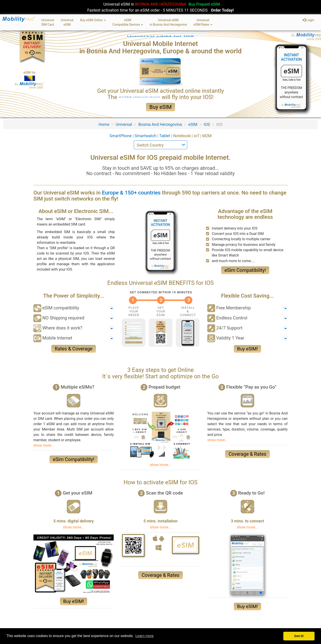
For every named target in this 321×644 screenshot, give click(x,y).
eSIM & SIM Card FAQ (133, 626)
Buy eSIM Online (93, 20)
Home (104, 124)
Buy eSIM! (248, 349)
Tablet (165, 136)
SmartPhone (121, 136)
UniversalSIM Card (48, 22)
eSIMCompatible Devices (128, 22)
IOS (207, 124)
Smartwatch (146, 136)
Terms (74, 626)
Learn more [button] (144, 636)
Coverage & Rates (247, 454)
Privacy (58, 626)
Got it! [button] (299, 636)
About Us (41, 626)
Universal (124, 124)
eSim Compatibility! (245, 270)
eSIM (193, 124)
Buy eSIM (160, 107)
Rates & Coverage (73, 349)
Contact (107, 626)
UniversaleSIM (67, 22)
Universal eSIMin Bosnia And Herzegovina (168, 22)
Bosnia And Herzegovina (160, 124)
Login (308, 20)
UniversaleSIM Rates (203, 22)
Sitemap (90, 626)
